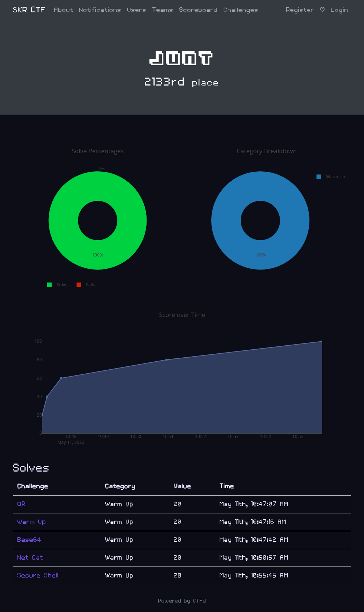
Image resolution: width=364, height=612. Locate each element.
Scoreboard (199, 10)
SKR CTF (29, 10)
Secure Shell (38, 575)
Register (300, 10)
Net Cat (30, 558)
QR (22, 504)
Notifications (100, 10)
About (64, 10)
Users (137, 10)
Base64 (29, 540)
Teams (163, 10)
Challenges (241, 10)
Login (340, 10)
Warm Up (32, 522)
